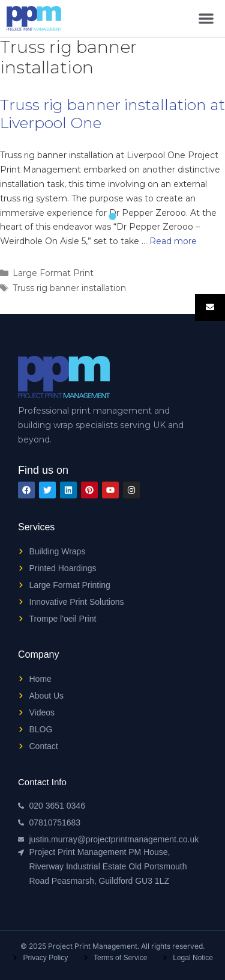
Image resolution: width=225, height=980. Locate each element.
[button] (206, 18)
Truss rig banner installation (69, 288)
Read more (173, 241)
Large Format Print (53, 273)
